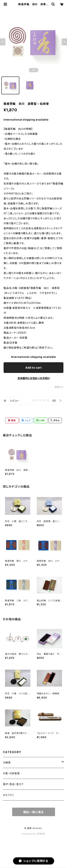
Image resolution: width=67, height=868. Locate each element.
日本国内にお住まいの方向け (34, 378)
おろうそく (9, 795)
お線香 (7, 762)
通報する (59, 387)
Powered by (34, 834)
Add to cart (33, 368)
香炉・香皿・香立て (13, 784)
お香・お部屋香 (11, 773)
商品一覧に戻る (34, 812)
